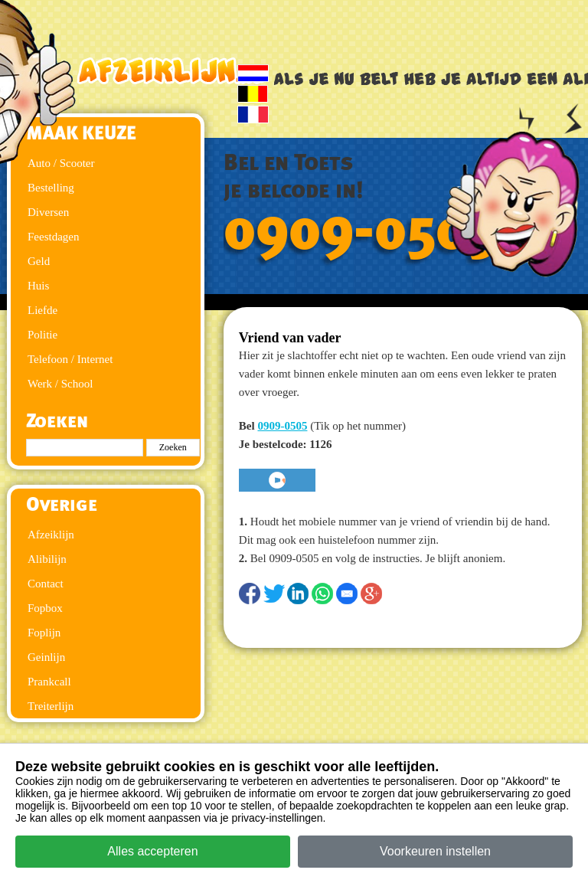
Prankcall (49, 682)
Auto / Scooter (61, 163)
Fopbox (45, 608)
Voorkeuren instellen (435, 851)
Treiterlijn (51, 706)
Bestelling (51, 188)
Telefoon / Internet (70, 359)
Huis (38, 286)
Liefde (42, 310)
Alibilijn (47, 559)
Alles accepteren (152, 851)
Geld (39, 261)
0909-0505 (361, 231)
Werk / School (60, 384)
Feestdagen (53, 237)
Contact (46, 584)
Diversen (48, 212)
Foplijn (44, 633)
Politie (42, 335)
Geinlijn (46, 657)
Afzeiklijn (51, 535)
